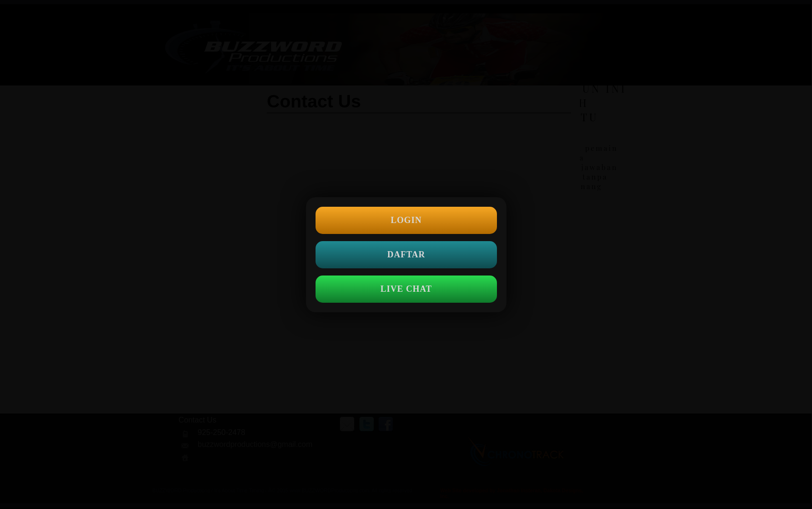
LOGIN (406, 220)
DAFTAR (406, 254)
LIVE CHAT (406, 289)
